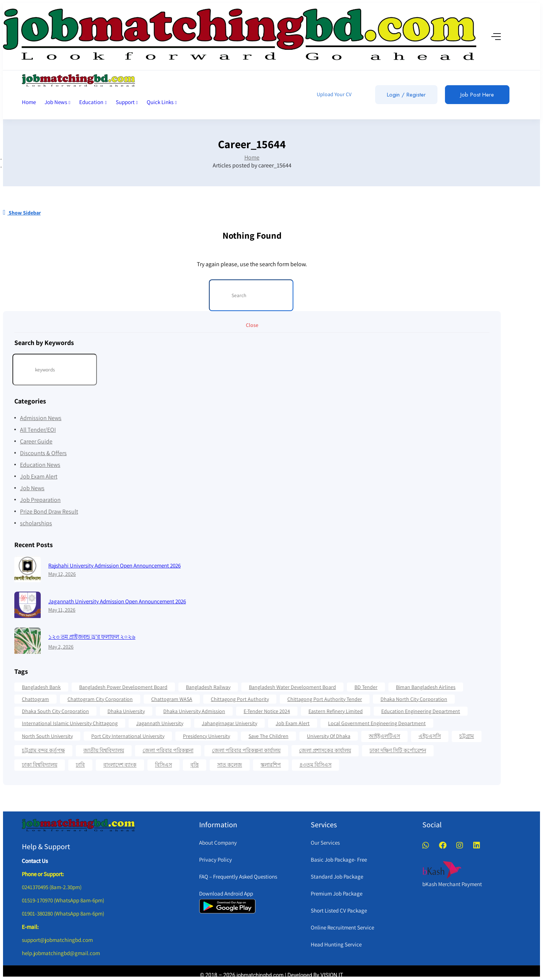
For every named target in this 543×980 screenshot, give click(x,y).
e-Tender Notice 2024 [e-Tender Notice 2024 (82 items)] (267, 711)
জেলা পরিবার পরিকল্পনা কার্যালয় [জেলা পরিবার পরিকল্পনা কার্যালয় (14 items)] (246, 750)
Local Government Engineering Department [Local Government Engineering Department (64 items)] (377, 723)
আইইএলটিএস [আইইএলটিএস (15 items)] (384, 736)
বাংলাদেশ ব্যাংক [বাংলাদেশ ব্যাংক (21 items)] (120, 765)
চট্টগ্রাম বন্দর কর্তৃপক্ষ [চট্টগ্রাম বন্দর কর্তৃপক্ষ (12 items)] (43, 750)
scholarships (36, 523)
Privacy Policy (216, 860)
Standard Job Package (337, 876)
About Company (218, 843)
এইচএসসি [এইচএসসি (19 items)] (430, 736)
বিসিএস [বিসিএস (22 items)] (163, 765)
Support (127, 102)
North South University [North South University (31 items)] (47, 736)
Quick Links (162, 102)
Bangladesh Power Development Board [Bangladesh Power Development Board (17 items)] (123, 687)
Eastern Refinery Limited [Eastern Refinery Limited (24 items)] (336, 711)
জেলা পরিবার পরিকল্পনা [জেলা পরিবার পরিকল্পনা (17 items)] (168, 750)
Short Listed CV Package (339, 910)
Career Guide (36, 441)
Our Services (325, 843)
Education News (40, 465)
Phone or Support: (43, 874)
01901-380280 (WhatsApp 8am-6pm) (63, 913)
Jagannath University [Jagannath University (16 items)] (160, 723)
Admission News (41, 418)
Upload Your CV (334, 94)
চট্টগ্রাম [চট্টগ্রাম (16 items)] (467, 736)
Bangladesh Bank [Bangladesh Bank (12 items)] (41, 687)
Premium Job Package (337, 893)
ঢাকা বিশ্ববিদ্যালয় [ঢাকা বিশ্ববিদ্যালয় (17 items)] (40, 765)
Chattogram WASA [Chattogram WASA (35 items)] (172, 699)
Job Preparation (40, 500)
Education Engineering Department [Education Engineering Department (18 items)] (421, 711)
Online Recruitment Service (342, 927)
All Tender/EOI (38, 430)
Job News (58, 102)
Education (93, 102)
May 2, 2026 (61, 647)
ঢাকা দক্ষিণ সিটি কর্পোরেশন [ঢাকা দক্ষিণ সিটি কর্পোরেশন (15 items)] (398, 750)
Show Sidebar (22, 212)
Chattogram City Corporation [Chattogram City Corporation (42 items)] (100, 699)
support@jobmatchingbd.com (57, 940)
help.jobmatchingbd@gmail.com (61, 953)
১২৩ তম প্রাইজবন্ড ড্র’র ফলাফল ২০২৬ (92, 637)
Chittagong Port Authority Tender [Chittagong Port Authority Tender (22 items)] (325, 699)
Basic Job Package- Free (339, 860)
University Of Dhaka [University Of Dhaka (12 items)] (329, 736)
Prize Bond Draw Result (49, 511)
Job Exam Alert (39, 476)
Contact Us (35, 861)
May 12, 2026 (62, 574)
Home (29, 102)
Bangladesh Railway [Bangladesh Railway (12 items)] (208, 687)
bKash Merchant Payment (452, 884)
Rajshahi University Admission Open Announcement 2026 (114, 565)
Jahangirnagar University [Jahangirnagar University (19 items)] (229, 723)
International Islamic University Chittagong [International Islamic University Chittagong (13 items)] (70, 723)
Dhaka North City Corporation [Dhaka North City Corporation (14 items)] (414, 699)
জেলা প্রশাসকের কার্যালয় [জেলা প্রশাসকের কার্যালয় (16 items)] (325, 750)
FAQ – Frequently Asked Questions (238, 876)
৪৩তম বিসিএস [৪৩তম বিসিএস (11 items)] (315, 765)
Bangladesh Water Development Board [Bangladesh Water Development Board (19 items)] (292, 687)
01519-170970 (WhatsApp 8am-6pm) (63, 900)
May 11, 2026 (62, 610)
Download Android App (226, 893)
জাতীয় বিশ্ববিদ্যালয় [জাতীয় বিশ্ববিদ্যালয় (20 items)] (104, 750)
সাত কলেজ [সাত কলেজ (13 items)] (230, 765)
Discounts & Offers (43, 453)
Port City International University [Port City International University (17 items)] (128, 736)
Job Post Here (477, 95)
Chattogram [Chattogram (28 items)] (35, 699)
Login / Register (406, 95)
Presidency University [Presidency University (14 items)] (206, 736)
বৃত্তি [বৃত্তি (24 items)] (195, 765)
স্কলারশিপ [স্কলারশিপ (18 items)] (271, 765)
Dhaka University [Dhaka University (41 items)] (126, 711)
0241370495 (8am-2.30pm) (52, 887)
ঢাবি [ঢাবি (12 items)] (80, 765)
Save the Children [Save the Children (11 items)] (268, 736)
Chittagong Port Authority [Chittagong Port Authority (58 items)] (240, 699)
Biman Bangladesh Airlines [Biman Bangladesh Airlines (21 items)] (426, 687)
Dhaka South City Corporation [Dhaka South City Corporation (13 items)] (55, 711)
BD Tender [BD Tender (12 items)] (366, 687)
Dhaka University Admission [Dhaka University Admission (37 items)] (194, 711)
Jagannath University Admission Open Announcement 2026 (117, 601)
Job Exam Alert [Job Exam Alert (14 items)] (293, 723)
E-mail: (30, 927)
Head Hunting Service (336, 944)
